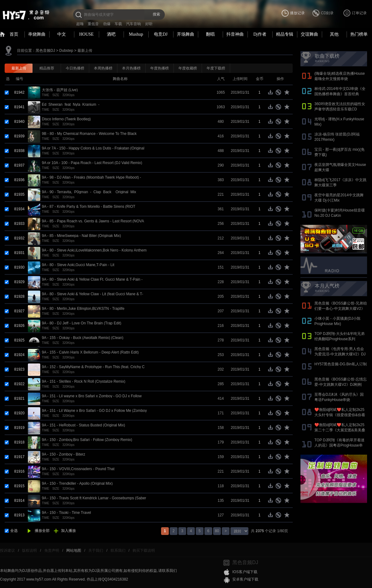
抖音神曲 (235, 34)
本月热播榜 (131, 68)
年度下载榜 (216, 68)
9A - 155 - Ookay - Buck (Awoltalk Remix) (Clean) (83, 338)
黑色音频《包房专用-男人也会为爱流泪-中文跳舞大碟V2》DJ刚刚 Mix (340, 354)
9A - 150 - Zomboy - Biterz (63, 454)
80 (217, 531)
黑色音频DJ (45, 51)
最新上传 (85, 51)
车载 (118, 24)
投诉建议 (7, 550)
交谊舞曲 (309, 34)
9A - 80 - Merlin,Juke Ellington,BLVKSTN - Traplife (83, 309)
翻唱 (210, 34)
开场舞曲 (186, 34)
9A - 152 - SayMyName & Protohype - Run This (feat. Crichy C (93, 367)
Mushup (136, 34)
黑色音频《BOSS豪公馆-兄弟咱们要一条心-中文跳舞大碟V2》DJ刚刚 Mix (341, 309)
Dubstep (66, 51)
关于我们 (96, 550)
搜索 (156, 14)
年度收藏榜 (188, 68)
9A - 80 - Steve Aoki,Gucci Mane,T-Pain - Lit (78, 265)
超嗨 (80, 24)
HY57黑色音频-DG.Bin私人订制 (341, 364)
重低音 (93, 24)
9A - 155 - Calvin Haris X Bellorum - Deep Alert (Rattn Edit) (90, 352)
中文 (62, 34)
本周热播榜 (103, 68)
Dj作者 (260, 34)
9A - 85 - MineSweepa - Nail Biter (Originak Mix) (81, 236)
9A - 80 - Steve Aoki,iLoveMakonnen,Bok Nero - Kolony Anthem (94, 250)
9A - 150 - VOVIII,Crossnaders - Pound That (78, 469)
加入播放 (68, 531)
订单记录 (359, 13)
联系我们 (118, 550)
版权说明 (29, 550)
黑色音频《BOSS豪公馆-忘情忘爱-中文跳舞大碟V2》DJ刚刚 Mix (341, 385)
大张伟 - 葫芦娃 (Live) (60, 90)
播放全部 (42, 531)
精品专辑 (285, 34)
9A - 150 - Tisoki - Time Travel (66, 513)
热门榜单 (359, 34)
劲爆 (107, 24)
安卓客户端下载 (245, 579)
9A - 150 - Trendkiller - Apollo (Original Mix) (77, 483)
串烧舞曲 (37, 34)
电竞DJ (161, 34)
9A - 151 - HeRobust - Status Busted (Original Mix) (83, 425)
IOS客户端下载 (245, 572)
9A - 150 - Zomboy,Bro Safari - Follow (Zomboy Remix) (87, 440)
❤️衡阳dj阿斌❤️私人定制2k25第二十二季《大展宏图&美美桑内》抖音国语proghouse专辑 (340, 430)
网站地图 (74, 550)
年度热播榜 (160, 68)
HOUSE (87, 34)
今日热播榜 (75, 68)
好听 (149, 24)
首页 (14, 34)
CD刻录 (327, 13)
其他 (334, 34)
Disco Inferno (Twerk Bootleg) (66, 119)
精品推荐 (47, 68)
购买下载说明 (144, 550)
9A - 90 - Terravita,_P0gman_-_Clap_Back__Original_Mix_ (90, 192)
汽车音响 (133, 24)
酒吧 (111, 34)
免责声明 (52, 550)
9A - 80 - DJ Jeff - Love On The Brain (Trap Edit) (82, 323)
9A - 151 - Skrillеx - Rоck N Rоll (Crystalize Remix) (83, 381)
